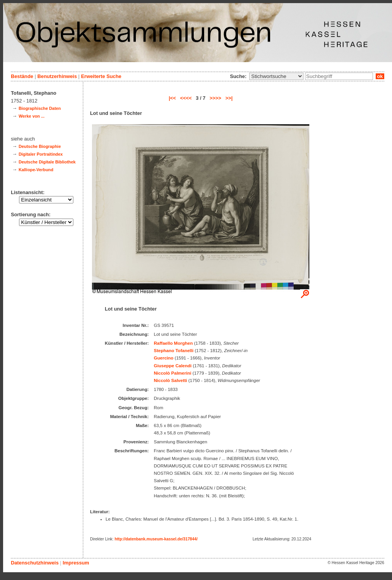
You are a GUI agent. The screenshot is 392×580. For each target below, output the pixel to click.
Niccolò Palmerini (173, 373)
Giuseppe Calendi (173, 366)
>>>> (215, 98)
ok (380, 76)
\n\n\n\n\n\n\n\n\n (276, 76)
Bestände (22, 76)
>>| (229, 98)
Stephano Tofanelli (173, 351)
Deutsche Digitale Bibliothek (47, 162)
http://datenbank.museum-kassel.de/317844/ (156, 539)
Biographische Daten (40, 108)
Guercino (164, 358)
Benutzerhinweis (57, 76)
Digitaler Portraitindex (41, 154)
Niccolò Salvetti (170, 380)
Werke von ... (32, 116)
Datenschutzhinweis (35, 563)
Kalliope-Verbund (36, 170)
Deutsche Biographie (40, 146)
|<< (173, 98)
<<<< (186, 98)
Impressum (76, 563)
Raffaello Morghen (173, 343)
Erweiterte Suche (101, 76)
